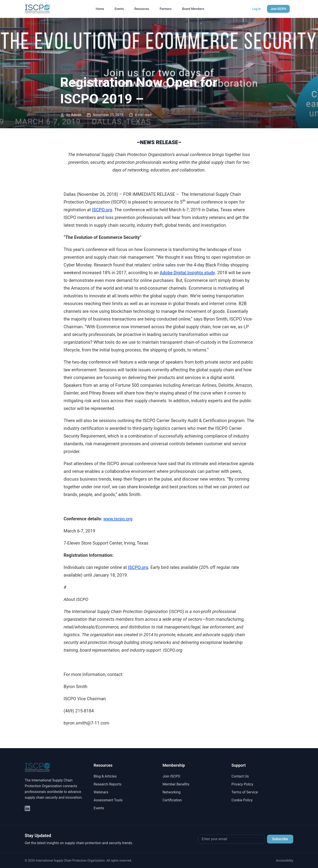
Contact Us (240, 776)
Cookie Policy (242, 800)
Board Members (193, 9)
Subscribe (280, 839)
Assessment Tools (108, 800)
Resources (142, 9)
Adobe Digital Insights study (187, 273)
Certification (172, 800)
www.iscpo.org (118, 519)
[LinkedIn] (27, 808)
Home (100, 9)
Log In (256, 9)
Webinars (101, 792)
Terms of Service (245, 792)
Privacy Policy (242, 784)
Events (119, 9)
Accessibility (285, 860)
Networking (172, 792)
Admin (76, 115)
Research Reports (108, 784)
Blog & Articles (105, 776)
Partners (166, 9)
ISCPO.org (102, 210)
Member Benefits (176, 784)
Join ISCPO (278, 9)
